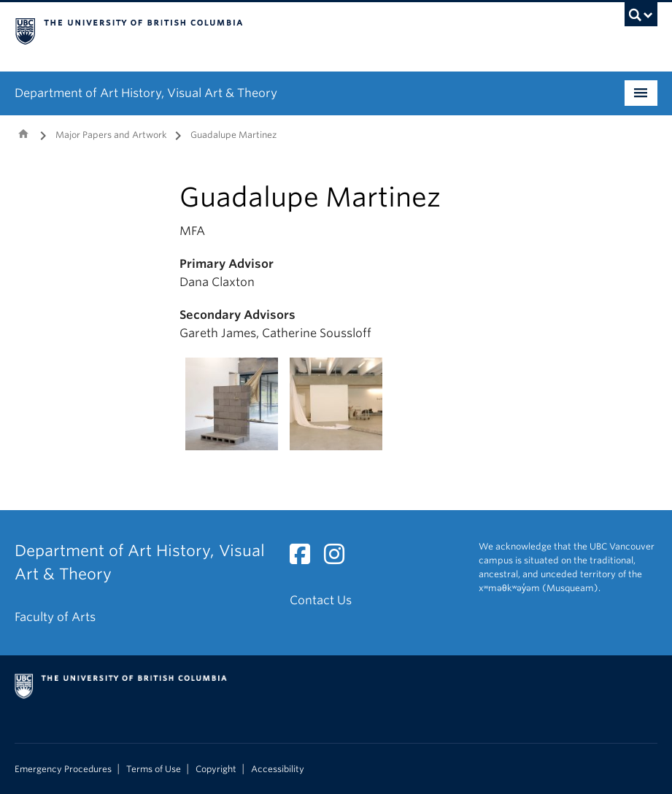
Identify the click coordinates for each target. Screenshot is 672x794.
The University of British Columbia (288, 30)
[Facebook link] (305, 559)
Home (23, 134)
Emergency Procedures (63, 769)
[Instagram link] (340, 559)
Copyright (216, 769)
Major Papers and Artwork (111, 135)
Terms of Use (154, 769)
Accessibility (278, 769)
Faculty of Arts (55, 617)
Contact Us (321, 600)
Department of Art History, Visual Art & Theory (146, 93)
